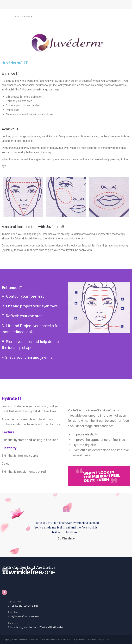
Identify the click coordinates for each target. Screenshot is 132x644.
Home (17, 16)
